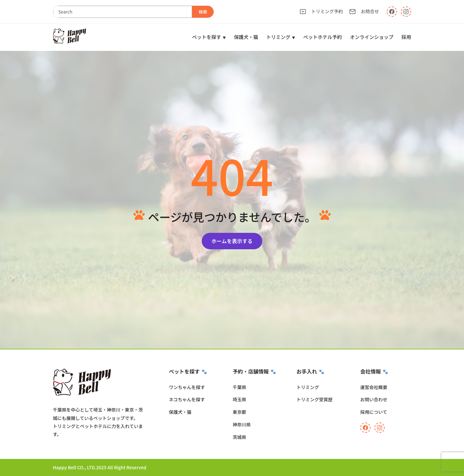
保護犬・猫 (246, 37)
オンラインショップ (372, 37)
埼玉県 (239, 399)
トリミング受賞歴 (314, 399)
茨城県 (239, 437)
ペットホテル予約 (323, 37)
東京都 (239, 412)
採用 (406, 37)
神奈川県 (242, 424)
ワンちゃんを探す (187, 387)
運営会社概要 (374, 387)
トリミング (278, 37)
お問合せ (364, 11)
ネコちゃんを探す (187, 399)
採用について (374, 412)
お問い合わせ (374, 399)
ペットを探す (207, 37)
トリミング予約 (321, 11)
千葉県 (239, 387)
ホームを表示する (232, 241)
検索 (203, 12)
